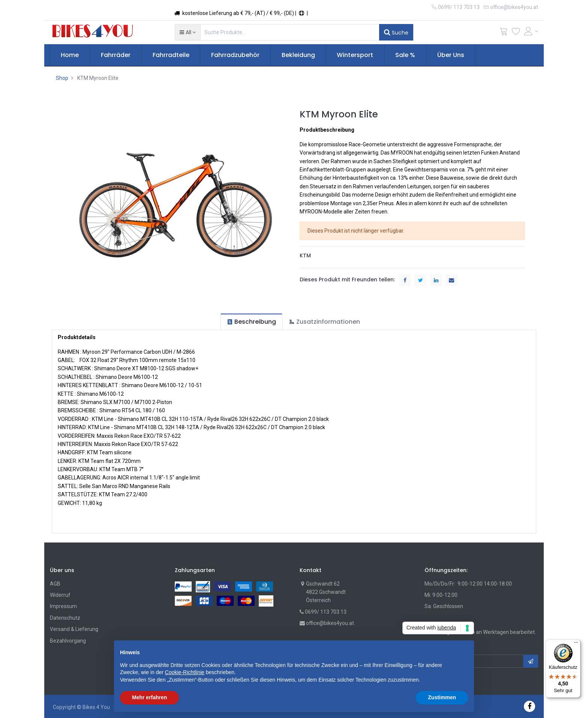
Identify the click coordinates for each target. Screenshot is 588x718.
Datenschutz (65, 618)
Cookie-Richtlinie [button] (185, 672)
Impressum (63, 606)
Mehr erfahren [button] (149, 697)
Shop (62, 78)
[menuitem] (70, 55)
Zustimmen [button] (442, 697)
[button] (188, 32)
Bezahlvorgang (68, 641)
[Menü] (576, 644)
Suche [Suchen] (396, 32)
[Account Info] (531, 31)
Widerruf (60, 595)
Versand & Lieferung (74, 629)
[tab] (251, 322)
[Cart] (504, 33)
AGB (55, 584)
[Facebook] (529, 706)
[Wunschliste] (516, 33)
